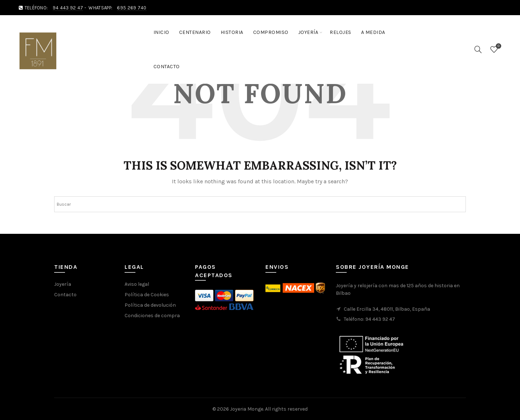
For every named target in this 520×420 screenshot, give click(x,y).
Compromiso (271, 32)
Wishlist (498, 46)
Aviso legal (137, 284)
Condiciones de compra (152, 316)
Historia (232, 32)
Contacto (167, 67)
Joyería (308, 32)
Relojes (341, 32)
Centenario (195, 32)
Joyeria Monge (247, 409)
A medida (373, 32)
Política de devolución (150, 305)
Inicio (161, 32)
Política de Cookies (147, 295)
